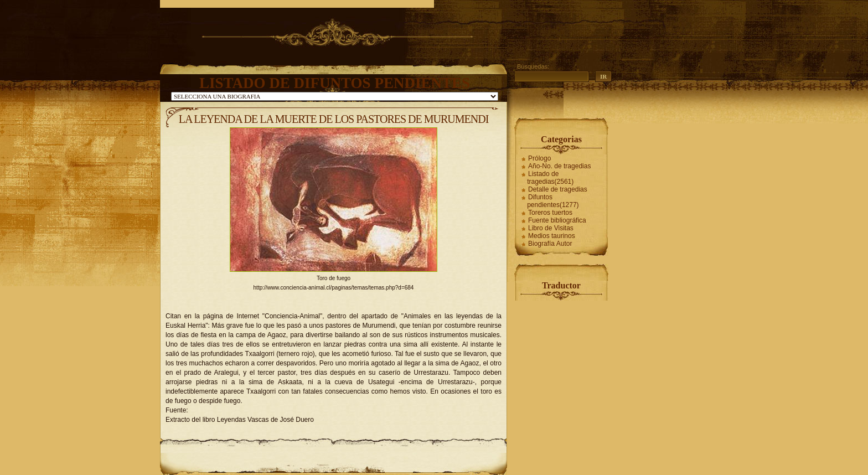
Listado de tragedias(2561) (550, 178)
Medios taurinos (552, 236)
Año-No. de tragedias (559, 166)
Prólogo (539, 158)
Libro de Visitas (551, 228)
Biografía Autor (550, 244)
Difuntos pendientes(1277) (553, 201)
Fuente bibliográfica (557, 220)
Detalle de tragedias (558, 189)
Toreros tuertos (550, 213)
